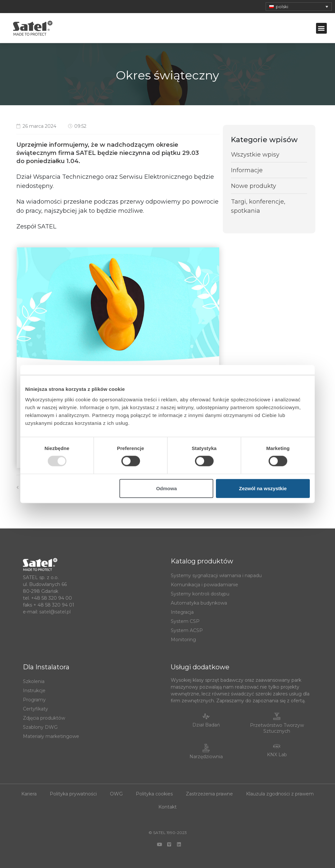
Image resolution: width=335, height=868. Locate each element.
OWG (116, 794)
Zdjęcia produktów (44, 718)
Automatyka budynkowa (199, 603)
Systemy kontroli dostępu (200, 594)
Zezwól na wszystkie (263, 488)
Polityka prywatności (73, 794)
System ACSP (187, 630)
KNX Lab (277, 755)
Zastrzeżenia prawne (209, 794)
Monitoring (183, 640)
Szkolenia (34, 681)
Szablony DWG (40, 727)
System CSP (185, 621)
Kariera (29, 794)
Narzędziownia (206, 757)
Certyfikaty (35, 709)
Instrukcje (34, 691)
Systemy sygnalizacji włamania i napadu (216, 576)
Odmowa (166, 488)
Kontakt (167, 807)
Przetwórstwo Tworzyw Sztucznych (277, 728)
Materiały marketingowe (51, 736)
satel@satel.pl (55, 612)
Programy (34, 700)
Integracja (182, 612)
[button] (321, 28)
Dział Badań (206, 725)
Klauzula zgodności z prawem (280, 794)
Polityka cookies (154, 794)
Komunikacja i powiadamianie (204, 585)
